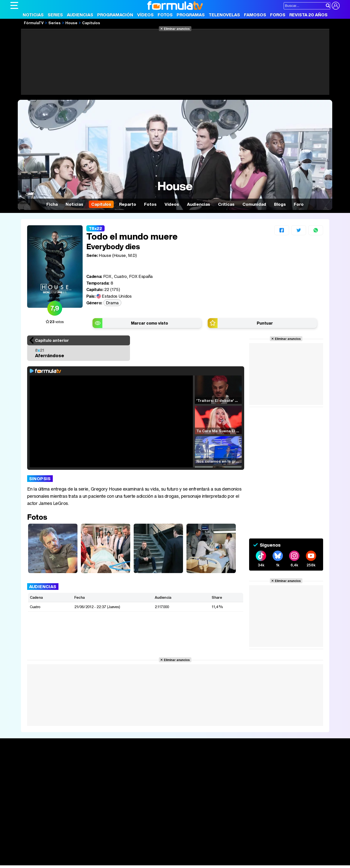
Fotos (165, 15)
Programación (115, 15)
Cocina (124, 855)
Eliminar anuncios (177, 29)
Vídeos (145, 15)
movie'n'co (138, 848)
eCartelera (89, 848)
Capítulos (91, 23)
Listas (83, 773)
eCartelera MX (114, 848)
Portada (22, 762)
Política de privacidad (79, 820)
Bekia (42, 855)
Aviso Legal (50, 820)
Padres (97, 855)
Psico (157, 855)
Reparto (128, 204)
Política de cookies (115, 820)
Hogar (145, 855)
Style (56, 862)
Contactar (197, 820)
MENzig (43, 862)
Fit (135, 855)
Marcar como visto (149, 323)
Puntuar (265, 323)
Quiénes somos (24, 820)
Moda (54, 855)
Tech (75, 862)
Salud (111, 855)
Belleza (68, 855)
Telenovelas (224, 15)
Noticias (33, 15)
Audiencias (80, 15)
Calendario (88, 768)
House (71, 23)
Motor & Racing (111, 862)
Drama (112, 303)
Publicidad (177, 820)
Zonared (135, 862)
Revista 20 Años (308, 15)
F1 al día (88, 862)
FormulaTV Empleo (61, 848)
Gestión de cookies (150, 820)
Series (55, 15)
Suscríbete (285, 780)
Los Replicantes (50, 842)
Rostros (282, 762)
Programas (191, 15)
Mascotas (173, 855)
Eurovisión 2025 (222, 777)
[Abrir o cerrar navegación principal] (14, 5)
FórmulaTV (34, 23)
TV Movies (87, 778)
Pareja (83, 855)
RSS (212, 820)
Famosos (255, 15)
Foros (278, 15)
